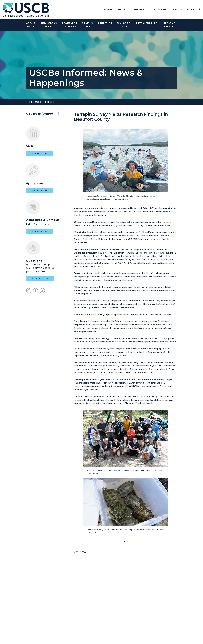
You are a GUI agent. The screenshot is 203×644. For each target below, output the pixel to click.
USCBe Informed (45, 102)
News (122, 10)
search (199, 10)
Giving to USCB (124, 25)
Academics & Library (69, 25)
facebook (36, 291)
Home (29, 102)
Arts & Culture (147, 25)
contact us (40, 278)
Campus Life (87, 25)
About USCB (31, 25)
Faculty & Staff (184, 10)
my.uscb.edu (160, 10)
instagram (29, 291)
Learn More (40, 154)
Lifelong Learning (169, 25)
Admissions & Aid (49, 25)
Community (138, 10)
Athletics (105, 25)
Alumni (108, 10)
